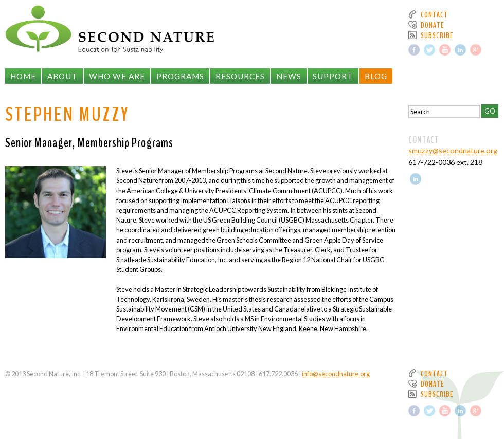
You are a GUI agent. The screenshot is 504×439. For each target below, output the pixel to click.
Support (333, 76)
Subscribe (437, 35)
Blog (376, 76)
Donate (432, 25)
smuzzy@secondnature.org (453, 150)
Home (23, 76)
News (289, 76)
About (62, 76)
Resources (240, 76)
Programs (180, 76)
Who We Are (117, 76)
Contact (434, 15)
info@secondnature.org (336, 374)
